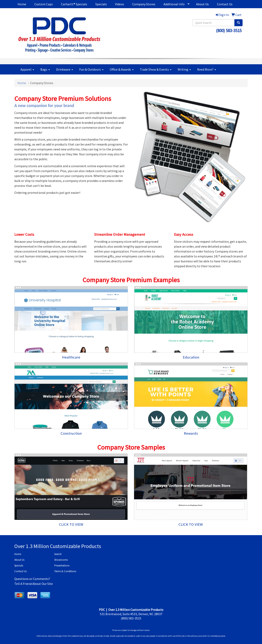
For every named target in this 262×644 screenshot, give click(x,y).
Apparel (27, 69)
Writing (184, 69)
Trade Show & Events (156, 69)
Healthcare (71, 357)
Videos (120, 4)
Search (58, 554)
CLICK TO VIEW (71, 524)
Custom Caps (44, 4)
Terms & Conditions (65, 571)
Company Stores (144, 4)
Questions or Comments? (32, 579)
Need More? (207, 69)
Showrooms (61, 560)
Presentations (62, 566)
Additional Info (174, 4)
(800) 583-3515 (229, 31)
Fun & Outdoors (91, 69)
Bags (45, 69)
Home (22, 4)
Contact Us (225, 4)
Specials (101, 4)
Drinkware (65, 69)
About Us (202, 4)
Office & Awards (122, 69)
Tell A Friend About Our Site (34, 584)
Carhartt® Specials (74, 4)
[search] (238, 23)
